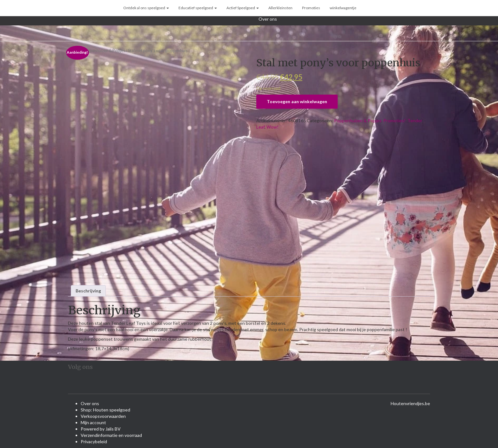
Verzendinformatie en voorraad (111, 435)
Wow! (273, 127)
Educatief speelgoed (198, 8)
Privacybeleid (94, 441)
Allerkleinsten (280, 8)
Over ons (268, 19)
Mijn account (93, 422)
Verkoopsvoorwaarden (103, 416)
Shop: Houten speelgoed (105, 410)
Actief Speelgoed (243, 8)
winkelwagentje (343, 8)
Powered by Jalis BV (101, 429)
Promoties (311, 8)
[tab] (88, 291)
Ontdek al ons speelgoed (146, 8)
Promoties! (394, 120)
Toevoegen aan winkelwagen (297, 101)
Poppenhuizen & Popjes (104, 50)
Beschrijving (88, 291)
